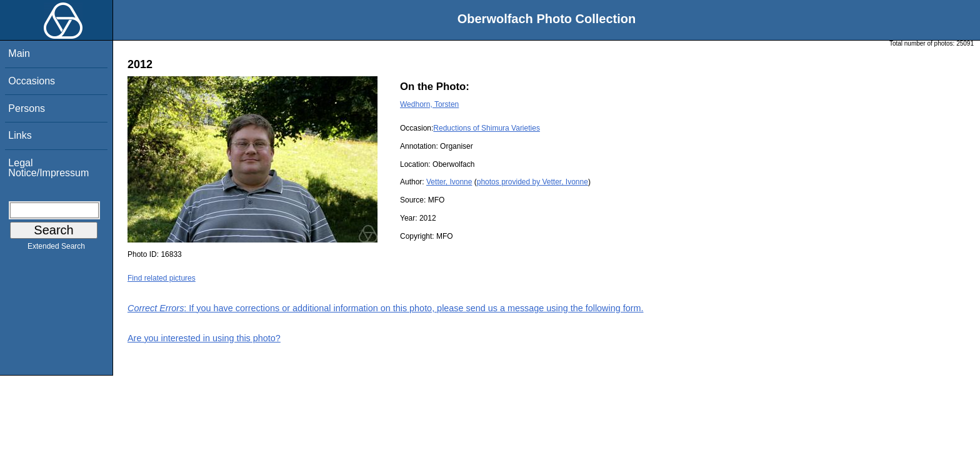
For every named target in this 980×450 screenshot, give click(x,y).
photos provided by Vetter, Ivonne (532, 182)
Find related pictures (162, 278)
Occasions (32, 81)
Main (19, 53)
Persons (27, 108)
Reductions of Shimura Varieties (487, 128)
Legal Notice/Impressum (48, 168)
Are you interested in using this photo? (204, 338)
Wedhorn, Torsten (429, 104)
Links (20, 135)
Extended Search (56, 249)
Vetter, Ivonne (449, 182)
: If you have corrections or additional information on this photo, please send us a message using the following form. (386, 308)
